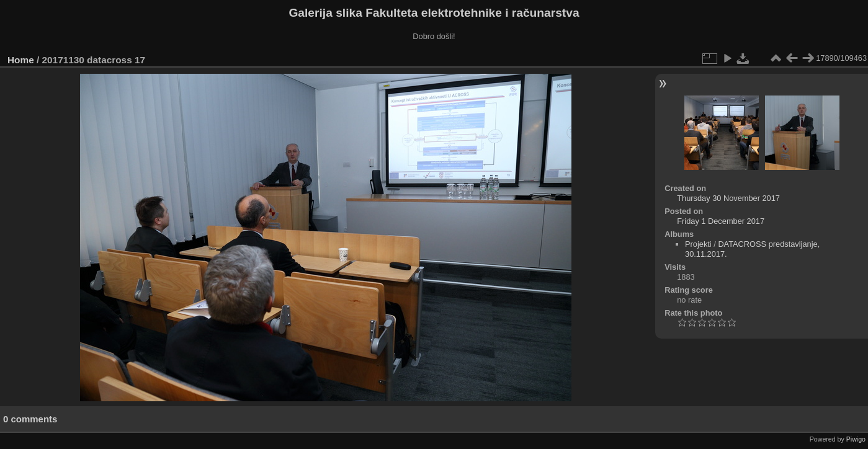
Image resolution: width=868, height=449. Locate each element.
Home (21, 60)
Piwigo (856, 439)
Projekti (698, 244)
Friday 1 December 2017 (721, 221)
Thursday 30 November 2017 (728, 198)
